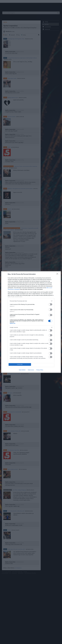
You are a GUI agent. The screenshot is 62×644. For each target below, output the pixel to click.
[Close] (58, 274)
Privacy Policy (40, 370)
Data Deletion (22, 370)
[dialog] (31, 322)
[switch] (50, 304)
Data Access (31, 370)
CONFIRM (20, 364)
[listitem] (31, 301)
